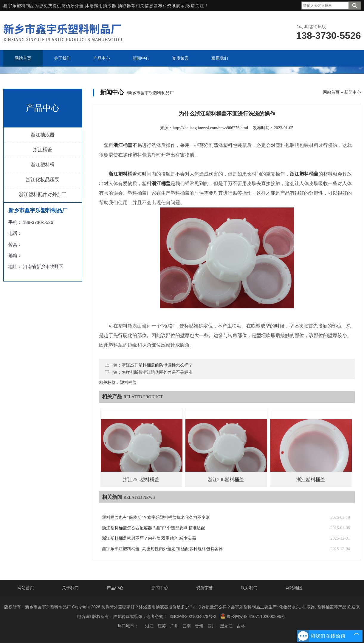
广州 (174, 626)
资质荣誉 (205, 588)
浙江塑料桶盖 (311, 480)
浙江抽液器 (43, 135)
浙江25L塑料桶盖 (141, 480)
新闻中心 (353, 92)
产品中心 (115, 588)
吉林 (241, 626)
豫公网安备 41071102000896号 (253, 616)
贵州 (199, 626)
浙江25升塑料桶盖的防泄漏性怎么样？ (157, 365)
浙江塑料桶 (43, 165)
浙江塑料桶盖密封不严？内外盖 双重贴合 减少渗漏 (149, 538)
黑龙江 (226, 626)
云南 (187, 626)
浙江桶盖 (43, 150)
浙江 (149, 626)
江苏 (162, 626)
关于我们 (70, 588)
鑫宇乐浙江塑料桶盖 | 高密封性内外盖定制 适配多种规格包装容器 (162, 549)
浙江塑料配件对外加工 (43, 194)
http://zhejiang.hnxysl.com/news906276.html (210, 128)
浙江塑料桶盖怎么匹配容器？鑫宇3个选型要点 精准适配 (154, 528)
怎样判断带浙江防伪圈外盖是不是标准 (157, 372)
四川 (212, 626)
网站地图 (294, 588)
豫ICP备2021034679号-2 (193, 616)
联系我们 (249, 588)
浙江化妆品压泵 (43, 180)
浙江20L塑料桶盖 (226, 480)
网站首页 (331, 92)
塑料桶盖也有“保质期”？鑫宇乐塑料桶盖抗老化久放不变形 (156, 517)
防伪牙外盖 (73, 6)
